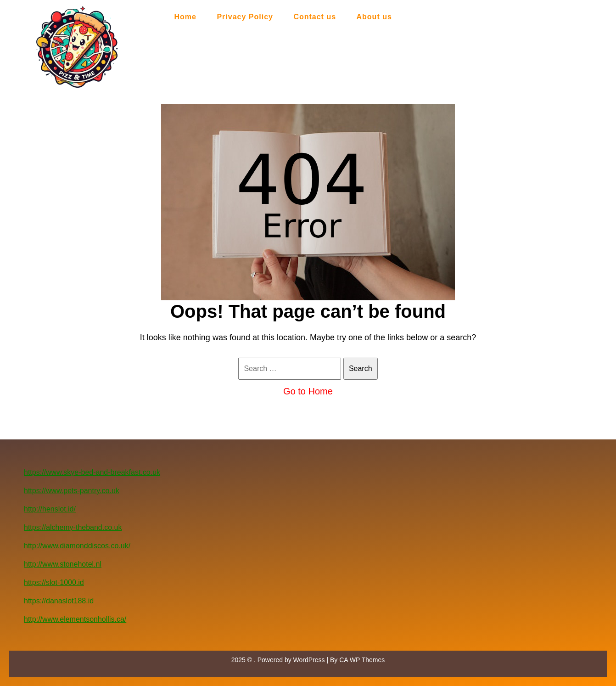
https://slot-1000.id (54, 582)
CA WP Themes (362, 660)
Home (185, 17)
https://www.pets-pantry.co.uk (72, 491)
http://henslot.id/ (50, 509)
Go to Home (308, 391)
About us (374, 17)
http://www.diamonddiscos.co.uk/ (77, 546)
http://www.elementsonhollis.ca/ (75, 619)
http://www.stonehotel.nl (63, 564)
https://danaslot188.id (59, 601)
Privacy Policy (245, 17)
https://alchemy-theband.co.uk (73, 527)
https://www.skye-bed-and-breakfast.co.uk (92, 472)
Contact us (315, 17)
